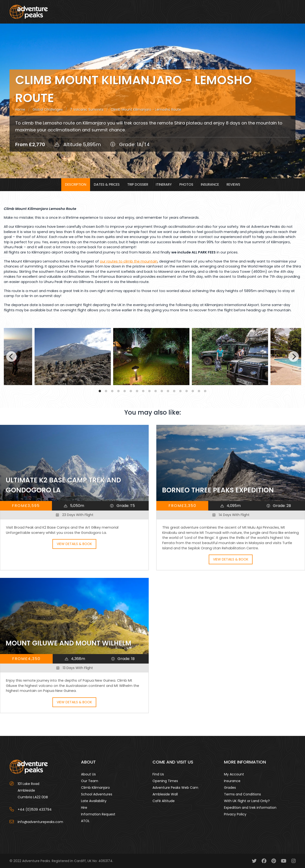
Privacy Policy (235, 814)
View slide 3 (112, 391)
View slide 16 (193, 391)
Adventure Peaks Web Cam (175, 788)
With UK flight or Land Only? (247, 801)
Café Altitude (164, 801)
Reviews (233, 184)
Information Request (98, 814)
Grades (230, 788)
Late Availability (94, 801)
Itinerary (164, 184)
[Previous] (11, 357)
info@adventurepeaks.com (40, 822)
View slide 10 (156, 391)
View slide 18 (205, 391)
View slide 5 (125, 391)
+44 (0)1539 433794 (35, 809)
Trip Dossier (138, 184)
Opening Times (165, 781)
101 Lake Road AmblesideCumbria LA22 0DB (33, 790)
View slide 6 (131, 391)
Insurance (210, 184)
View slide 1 (100, 391)
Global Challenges (48, 109)
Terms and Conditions (242, 794)
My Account (234, 774)
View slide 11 (162, 391)
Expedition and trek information (250, 808)
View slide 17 (199, 391)
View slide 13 (174, 391)
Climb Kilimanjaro (95, 788)
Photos (186, 184)
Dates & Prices (107, 184)
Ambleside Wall (165, 794)
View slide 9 (149, 391)
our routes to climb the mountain (129, 261)
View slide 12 (168, 391)
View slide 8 (143, 391)
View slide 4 (118, 391)
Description (76, 184)
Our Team (90, 781)
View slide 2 (106, 391)
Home (20, 109)
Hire (84, 808)
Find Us (158, 774)
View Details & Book (74, 544)
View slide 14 (180, 391)
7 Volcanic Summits (87, 109)
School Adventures (97, 794)
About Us (88, 774)
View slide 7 (137, 391)
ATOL (85, 821)
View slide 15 (187, 391)
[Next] (294, 357)
